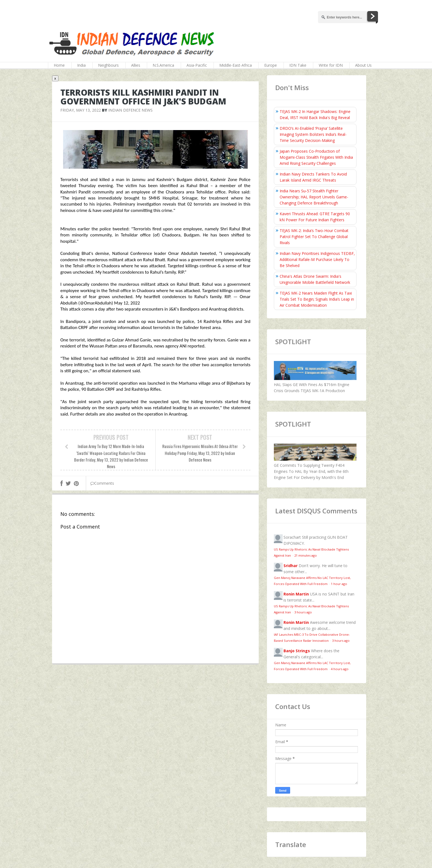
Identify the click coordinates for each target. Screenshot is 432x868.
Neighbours (108, 65)
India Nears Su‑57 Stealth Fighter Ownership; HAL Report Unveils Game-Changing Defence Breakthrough (314, 197)
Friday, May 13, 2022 (81, 110)
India (81, 65)
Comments (102, 483)
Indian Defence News (130, 110)
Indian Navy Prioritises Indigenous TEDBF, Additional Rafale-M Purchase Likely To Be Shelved (317, 259)
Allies (136, 65)
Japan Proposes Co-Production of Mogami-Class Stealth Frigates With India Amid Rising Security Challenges (316, 157)
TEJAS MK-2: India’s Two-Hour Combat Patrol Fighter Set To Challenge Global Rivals (314, 237)
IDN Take (298, 65)
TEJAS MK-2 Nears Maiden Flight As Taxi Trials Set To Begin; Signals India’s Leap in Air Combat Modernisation (317, 299)
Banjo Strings (297, 651)
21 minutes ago (306, 555)
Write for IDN (331, 65)
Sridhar (291, 566)
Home (59, 65)
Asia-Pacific (197, 65)
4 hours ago (340, 669)
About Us (363, 65)
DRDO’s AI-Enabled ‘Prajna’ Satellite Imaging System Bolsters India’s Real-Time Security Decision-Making (313, 134)
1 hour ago (339, 584)
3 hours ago (303, 612)
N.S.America (163, 65)
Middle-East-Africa (236, 65)
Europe (271, 65)
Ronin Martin (296, 594)
